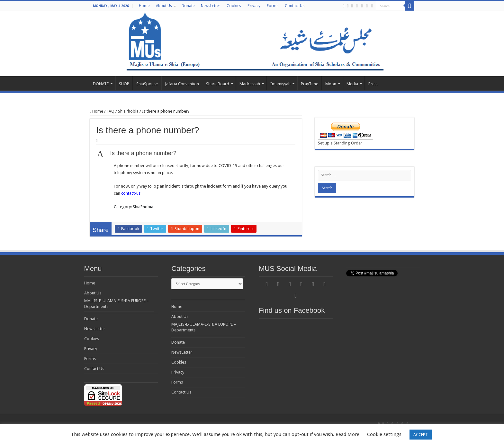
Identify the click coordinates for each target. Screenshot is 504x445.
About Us (164, 6)
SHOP (124, 84)
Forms (273, 6)
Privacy (254, 6)
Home (144, 6)
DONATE (101, 84)
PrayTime (310, 84)
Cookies (234, 6)
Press (373, 84)
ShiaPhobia (128, 111)
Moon (331, 84)
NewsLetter (211, 6)
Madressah (250, 84)
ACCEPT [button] (421, 435)
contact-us (131, 193)
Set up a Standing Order (340, 143)
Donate (188, 6)
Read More (347, 434)
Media (352, 84)
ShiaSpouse (147, 84)
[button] (196, 154)
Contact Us (295, 6)
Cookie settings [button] (384, 434)
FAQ (111, 111)
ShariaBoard (218, 84)
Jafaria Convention (182, 84)
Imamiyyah (280, 84)
